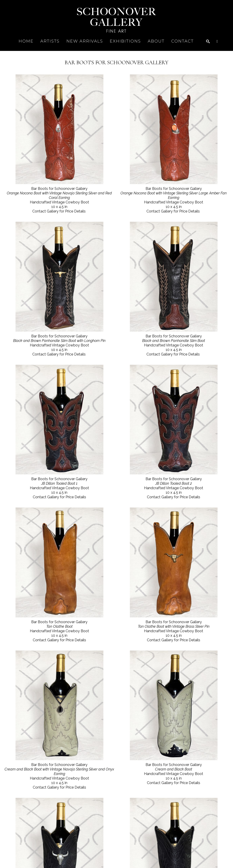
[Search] (208, 41)
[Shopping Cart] (217, 41)
